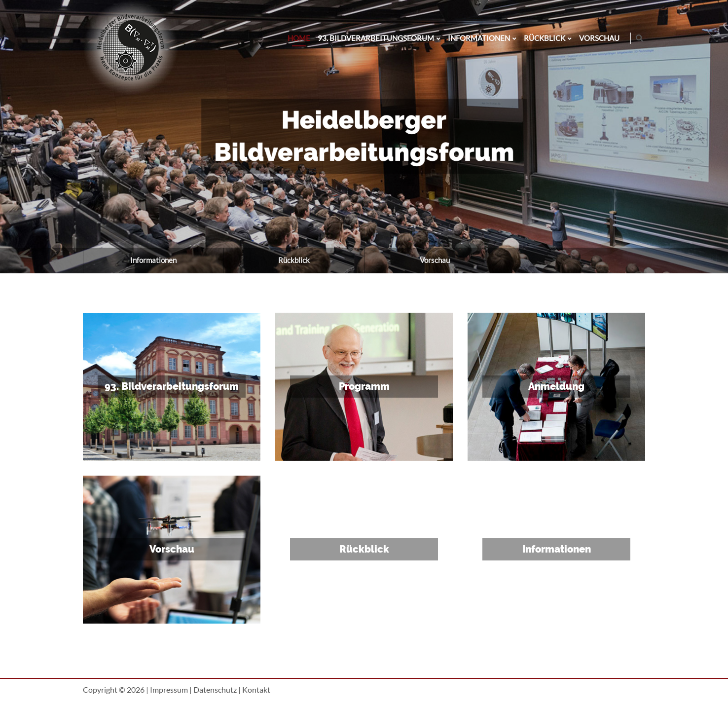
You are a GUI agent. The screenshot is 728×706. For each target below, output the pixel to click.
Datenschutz (215, 689)
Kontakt (256, 689)
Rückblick (294, 260)
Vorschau (435, 260)
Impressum (169, 689)
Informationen (153, 260)
